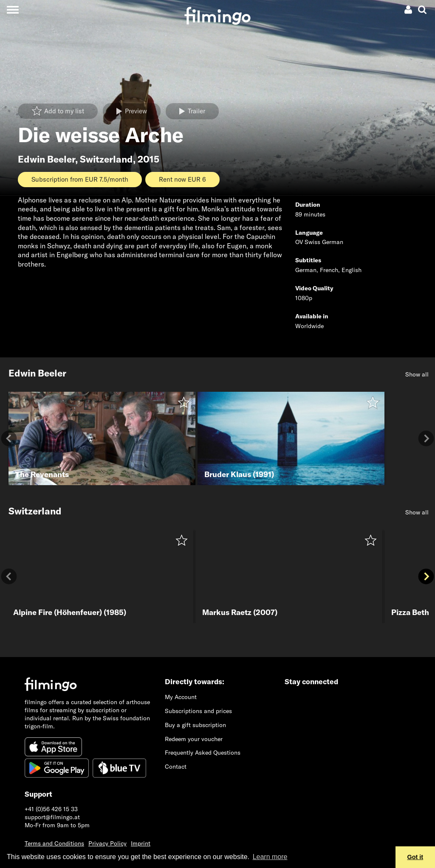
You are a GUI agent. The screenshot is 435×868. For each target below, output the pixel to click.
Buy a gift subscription (195, 725)
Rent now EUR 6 (182, 179)
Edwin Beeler (47, 159)
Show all (417, 374)
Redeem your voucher (194, 739)
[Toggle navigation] (13, 10)
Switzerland (106, 159)
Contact (176, 767)
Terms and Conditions (54, 843)
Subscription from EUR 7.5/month (80, 179)
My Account (181, 697)
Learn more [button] (270, 857)
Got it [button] (415, 857)
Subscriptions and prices (198, 711)
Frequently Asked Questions (203, 753)
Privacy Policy (107, 843)
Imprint (141, 843)
